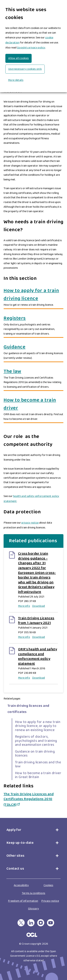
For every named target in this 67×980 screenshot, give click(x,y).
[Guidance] (33, 347)
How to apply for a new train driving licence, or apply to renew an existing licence (38, 721)
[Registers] (33, 318)
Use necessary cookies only (25, 69)
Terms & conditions (34, 889)
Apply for (15, 825)
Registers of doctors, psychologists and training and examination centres (36, 736)
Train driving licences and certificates (28, 704)
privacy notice (30, 523)
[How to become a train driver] (33, 404)
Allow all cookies (18, 58)
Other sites (15, 851)
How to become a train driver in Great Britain (38, 771)
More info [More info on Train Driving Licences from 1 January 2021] (24, 637)
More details (16, 80)
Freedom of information (23, 896)
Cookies (48, 881)
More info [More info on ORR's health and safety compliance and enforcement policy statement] (24, 678)
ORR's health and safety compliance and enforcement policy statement (38, 656)
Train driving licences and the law (38, 760)
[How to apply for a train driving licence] (33, 295)
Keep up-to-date (20, 838)
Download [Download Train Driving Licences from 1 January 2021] (39, 637)
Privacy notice (50, 896)
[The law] (33, 372)
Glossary (34, 904)
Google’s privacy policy (31, 48)
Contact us (15, 864)
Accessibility (21, 881)
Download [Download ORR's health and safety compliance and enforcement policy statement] (39, 678)
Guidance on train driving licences (35, 749)
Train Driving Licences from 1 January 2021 (36, 621)
